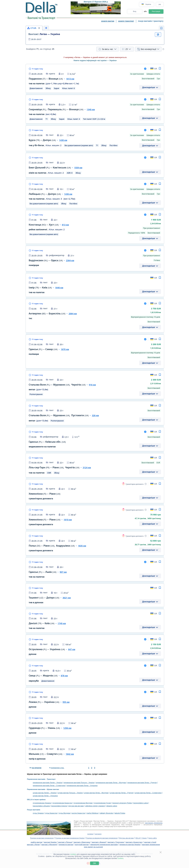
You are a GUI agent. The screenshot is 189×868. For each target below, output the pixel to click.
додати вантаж (108, 21)
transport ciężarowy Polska (122, 803)
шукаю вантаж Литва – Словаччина (148, 793)
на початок (37, 768)
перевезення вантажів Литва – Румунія (142, 783)
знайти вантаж (36, 842)
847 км (72, 649)
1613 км (70, 79)
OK (94, 863)
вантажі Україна (50, 842)
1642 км (70, 754)
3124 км (87, 468)
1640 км (59, 288)
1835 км (82, 546)
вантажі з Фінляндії (49, 845)
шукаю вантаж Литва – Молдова (96, 793)
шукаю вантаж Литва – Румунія (122, 793)
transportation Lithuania (41, 806)
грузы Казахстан (51, 813)
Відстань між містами (126, 838)
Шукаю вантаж (53, 789)
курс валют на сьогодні (93, 847)
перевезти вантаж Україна (130, 845)
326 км (95, 415)
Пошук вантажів (33, 810)
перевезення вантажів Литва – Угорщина (82, 785)
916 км (92, 385)
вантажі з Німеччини (82, 842)
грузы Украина (38, 813)
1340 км (91, 109)
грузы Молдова (64, 813)
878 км (64, 676)
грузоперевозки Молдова (83, 803)
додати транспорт (126, 21)
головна (90, 834)
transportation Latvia (141, 803)
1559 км (78, 168)
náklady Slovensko (106, 813)
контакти (98, 834)
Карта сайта (153, 838)
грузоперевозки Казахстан (62, 803)
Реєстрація (156, 11)
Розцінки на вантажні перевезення (42, 838)
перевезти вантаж (66, 845)
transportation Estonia (59, 806)
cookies (73, 854)
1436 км (68, 194)
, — (56, 109)
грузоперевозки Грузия (102, 803)
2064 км (73, 314)
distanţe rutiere (112, 806)
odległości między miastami (95, 806)
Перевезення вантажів (36, 779)
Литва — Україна (44, 34)
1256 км (67, 728)
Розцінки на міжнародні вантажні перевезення (102, 838)
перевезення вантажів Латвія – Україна (47, 783)
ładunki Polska (120, 813)
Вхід (135, 11)
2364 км (70, 260)
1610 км (68, 520)
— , (57, 385)
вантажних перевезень (154, 823)
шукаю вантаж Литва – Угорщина (45, 796)
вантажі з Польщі (65, 842)
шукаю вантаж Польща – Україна (70, 793)
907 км (63, 572)
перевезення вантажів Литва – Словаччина (49, 785)
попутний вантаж (82, 845)
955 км (66, 702)
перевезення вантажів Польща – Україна (79, 783)
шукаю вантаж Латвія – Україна (45, 793)
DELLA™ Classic (141, 838)
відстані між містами (76, 806)
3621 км (67, 598)
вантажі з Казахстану (134, 842)
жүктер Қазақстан (78, 813)
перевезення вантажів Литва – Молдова (111, 783)
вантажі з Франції (99, 842)
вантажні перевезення (151, 845)
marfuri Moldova (92, 813)
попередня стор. (58, 768)
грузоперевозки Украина (42, 803)
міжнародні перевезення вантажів (104, 845)
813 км (65, 225)
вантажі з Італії (150, 842)
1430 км (63, 140)
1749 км (62, 623)
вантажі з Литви (33, 845)
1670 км (65, 349)
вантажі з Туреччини (116, 842)
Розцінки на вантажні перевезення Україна (70, 838)
